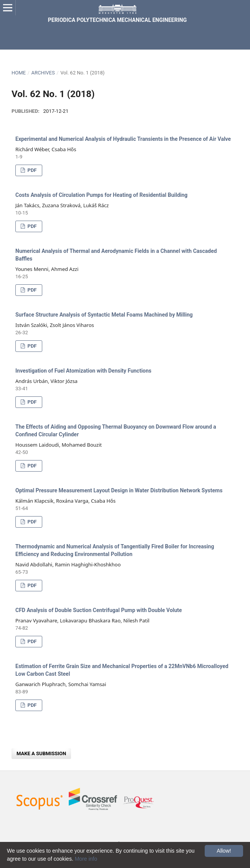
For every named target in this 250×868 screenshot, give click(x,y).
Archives (43, 73)
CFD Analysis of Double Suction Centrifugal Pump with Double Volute (99, 610)
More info (86, 859)
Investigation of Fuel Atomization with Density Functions (83, 371)
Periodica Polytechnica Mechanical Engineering (117, 20)
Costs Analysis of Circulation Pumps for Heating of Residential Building (101, 195)
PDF (31, 170)
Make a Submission (41, 753)
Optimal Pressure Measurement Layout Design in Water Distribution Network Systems (119, 490)
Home (19, 73)
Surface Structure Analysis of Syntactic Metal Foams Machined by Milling (104, 315)
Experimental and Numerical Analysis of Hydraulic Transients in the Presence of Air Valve (123, 139)
